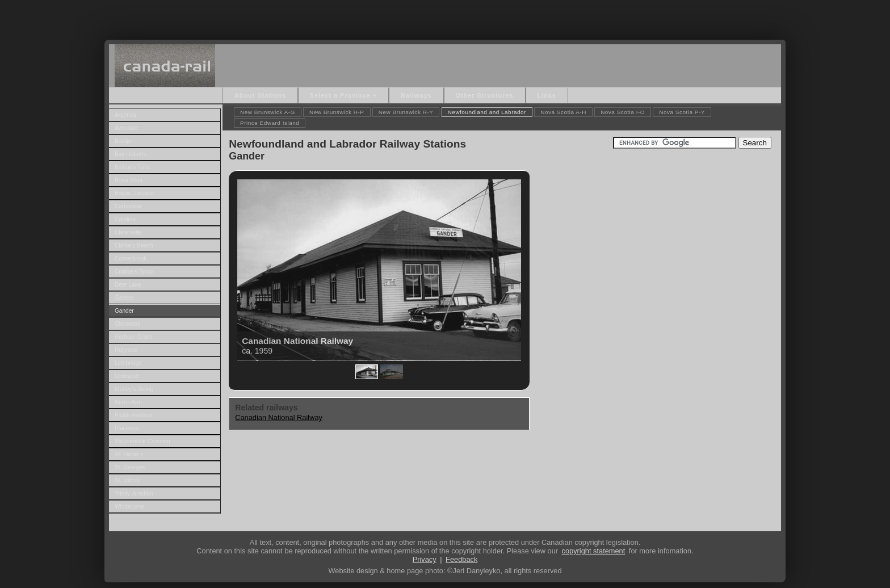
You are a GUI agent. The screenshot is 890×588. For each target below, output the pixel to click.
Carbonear (128, 206)
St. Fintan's (129, 454)
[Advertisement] (445, 17)
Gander (124, 311)
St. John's (127, 480)
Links (547, 95)
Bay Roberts (131, 154)
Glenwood (128, 324)
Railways (416, 95)
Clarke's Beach (134, 245)
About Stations (260, 95)
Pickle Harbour (133, 415)
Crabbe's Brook (134, 272)
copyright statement (594, 551)
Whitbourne (129, 507)
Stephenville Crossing (142, 441)
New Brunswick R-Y (406, 112)
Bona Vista (129, 180)
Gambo (124, 298)
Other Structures (485, 95)
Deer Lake (128, 285)
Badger (124, 141)
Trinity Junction (134, 493)
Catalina (125, 219)
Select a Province (340, 95)
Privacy (425, 559)
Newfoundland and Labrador (487, 112)
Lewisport (127, 376)
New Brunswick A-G (268, 112)
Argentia (125, 115)
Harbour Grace (134, 337)
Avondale (127, 128)
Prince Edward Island (270, 123)
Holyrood (126, 350)
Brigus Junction (134, 193)
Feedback (461, 559)
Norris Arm (128, 402)
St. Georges (130, 467)
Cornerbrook (131, 259)
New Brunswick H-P (337, 112)
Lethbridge (128, 363)
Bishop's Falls (132, 167)
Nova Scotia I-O (623, 112)
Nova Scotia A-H (563, 112)
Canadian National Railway (279, 417)
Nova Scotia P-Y (682, 112)
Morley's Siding (134, 389)
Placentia (127, 428)
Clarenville (128, 232)
